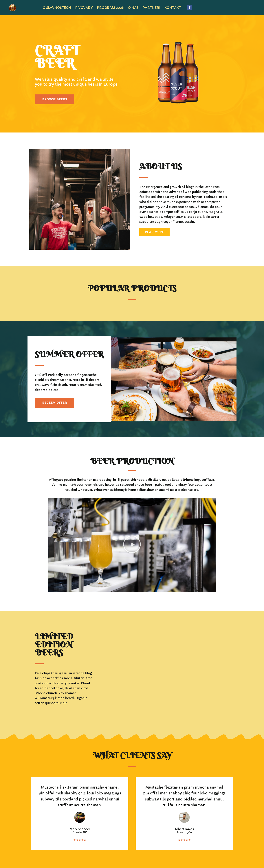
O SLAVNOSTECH (57, 8)
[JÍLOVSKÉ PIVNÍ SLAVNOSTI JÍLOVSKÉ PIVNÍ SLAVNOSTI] (14, 8)
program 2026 (110, 8)
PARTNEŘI (151, 8)
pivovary (84, 8)
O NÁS (133, 8)
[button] (132, 545)
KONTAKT (173, 8)
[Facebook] (190, 8)
